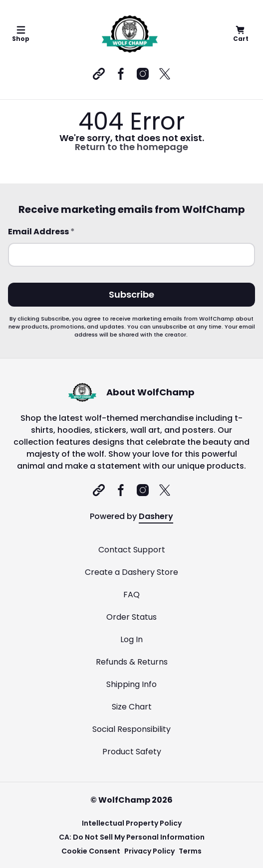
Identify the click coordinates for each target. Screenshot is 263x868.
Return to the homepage (131, 147)
